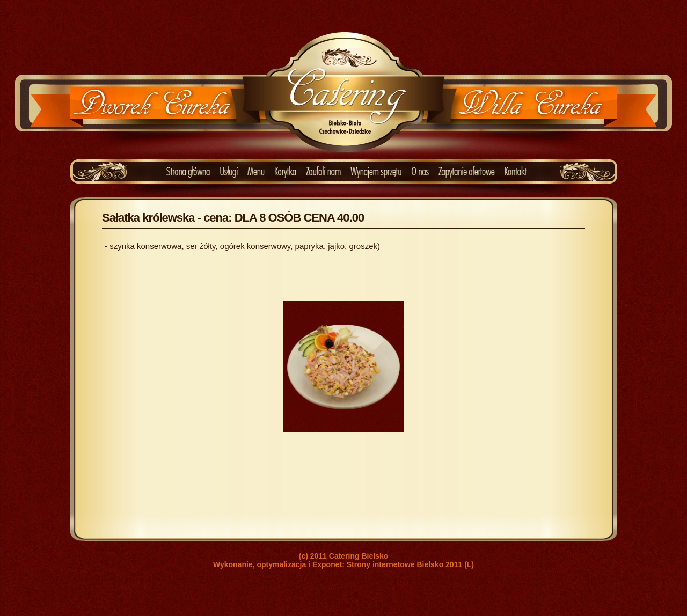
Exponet (327, 564)
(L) (469, 564)
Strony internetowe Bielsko (395, 564)
